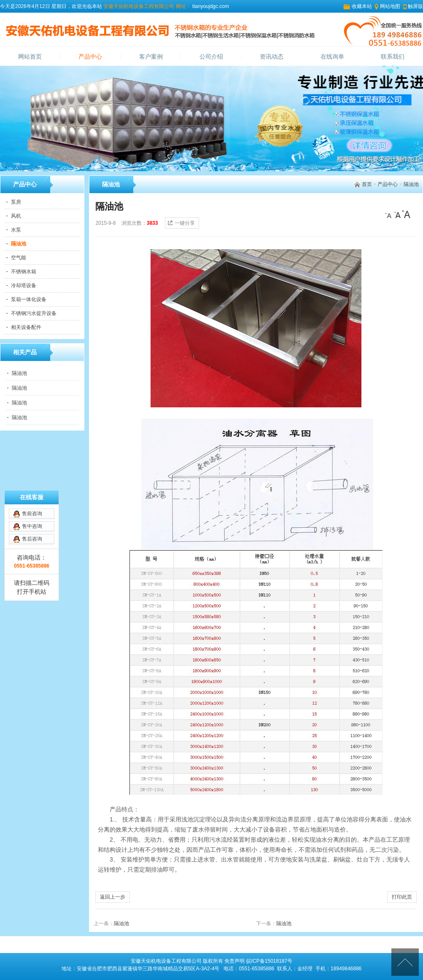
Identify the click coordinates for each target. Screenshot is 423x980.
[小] (389, 214)
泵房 (16, 202)
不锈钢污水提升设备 (34, 313)
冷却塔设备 (24, 285)
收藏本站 (362, 6)
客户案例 (151, 57)
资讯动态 (272, 57)
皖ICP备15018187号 (269, 961)
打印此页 (402, 897)
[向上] (405, 962)
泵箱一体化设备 (29, 299)
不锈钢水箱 (24, 272)
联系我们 (393, 57)
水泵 (16, 230)
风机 (16, 216)
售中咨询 (32, 526)
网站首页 (30, 57)
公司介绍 (211, 57)
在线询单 (332, 57)
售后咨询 (32, 539)
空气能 (19, 258)
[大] (406, 214)
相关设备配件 (26, 327)
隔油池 (411, 184)
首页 (367, 184)
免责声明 (234, 961)
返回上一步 (113, 897)
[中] (398, 214)
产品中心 (90, 57)
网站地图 (390, 6)
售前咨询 (32, 514)
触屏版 (415, 6)
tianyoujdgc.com (210, 6)
